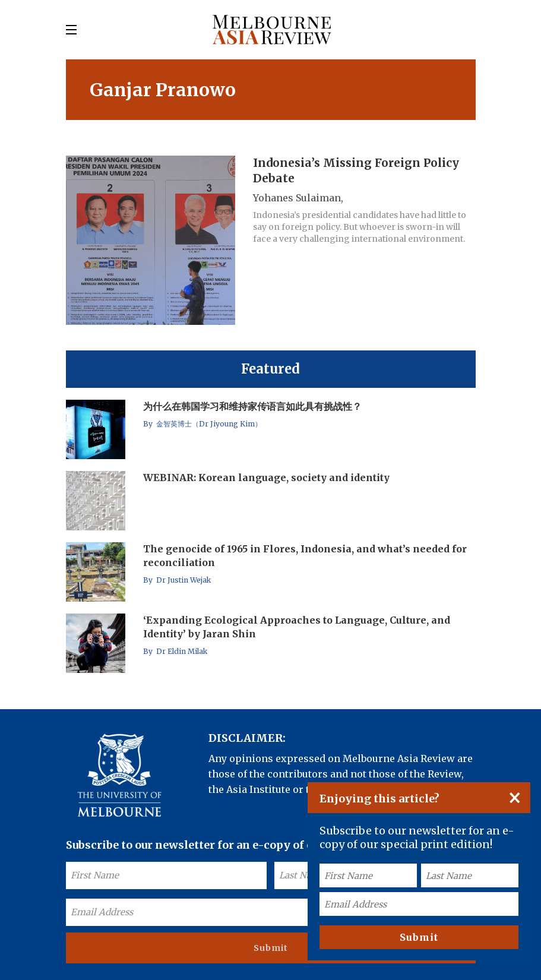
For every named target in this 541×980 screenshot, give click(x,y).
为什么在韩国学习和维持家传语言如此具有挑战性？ (252, 406)
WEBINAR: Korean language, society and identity (266, 478)
